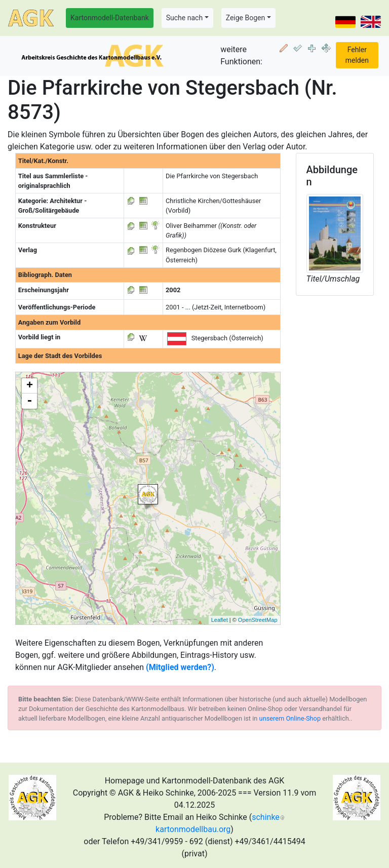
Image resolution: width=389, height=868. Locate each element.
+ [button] (30, 386)
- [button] (29, 401)
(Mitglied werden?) (180, 667)
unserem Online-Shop (290, 718)
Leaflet (220, 620)
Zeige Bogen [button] (246, 18)
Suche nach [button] (184, 18)
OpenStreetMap (258, 620)
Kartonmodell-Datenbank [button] (110, 18)
